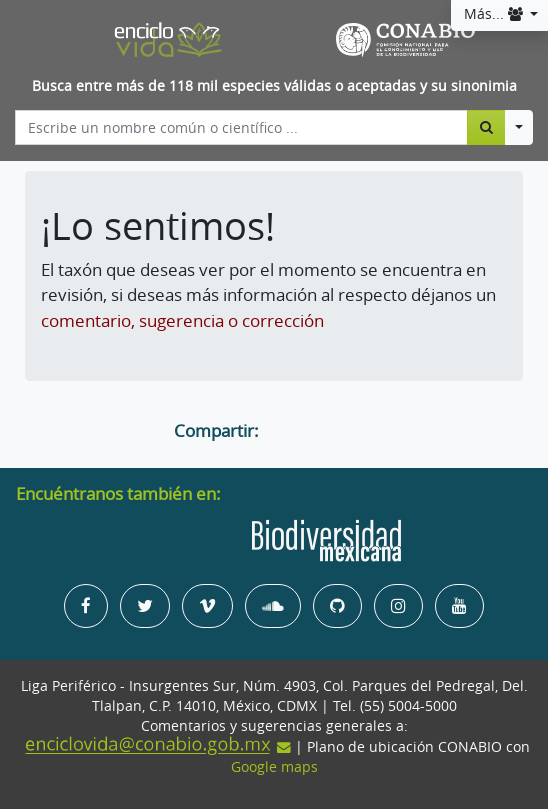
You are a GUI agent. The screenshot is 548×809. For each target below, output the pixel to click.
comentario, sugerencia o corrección (182, 320)
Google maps (274, 767)
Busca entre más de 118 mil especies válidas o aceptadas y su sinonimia (274, 86)
